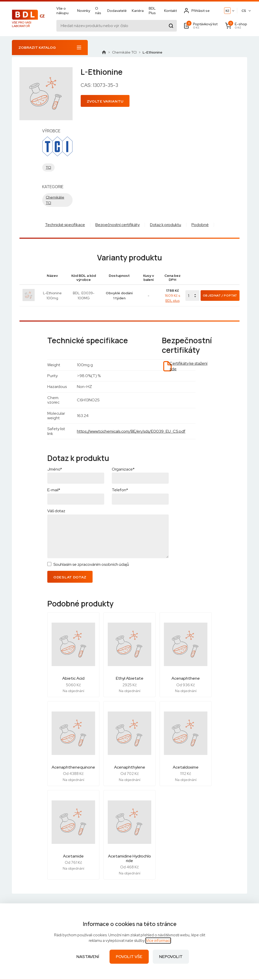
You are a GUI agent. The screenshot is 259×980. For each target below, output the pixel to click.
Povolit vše (129, 957)
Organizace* (123, 469)
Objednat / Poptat (220, 296)
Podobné (200, 225)
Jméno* (55, 469)
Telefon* (120, 490)
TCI (48, 167)
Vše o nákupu (62, 11)
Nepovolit (171, 957)
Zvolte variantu (105, 101)
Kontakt (170, 11)
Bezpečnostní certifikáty (117, 225)
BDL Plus (152, 11)
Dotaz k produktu (166, 225)
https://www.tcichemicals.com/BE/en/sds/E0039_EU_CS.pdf (131, 431)
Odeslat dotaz (70, 577)
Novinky (84, 11)
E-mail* (54, 490)
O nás (98, 11)
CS (244, 11)
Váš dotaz (56, 511)
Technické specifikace (65, 225)
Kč (228, 11)
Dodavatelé (117, 11)
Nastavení (88, 957)
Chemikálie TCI (124, 52)
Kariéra (138, 11)
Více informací (158, 941)
